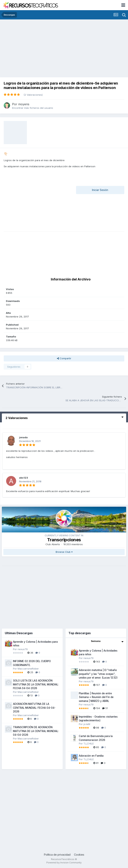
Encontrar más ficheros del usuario (33, 108)
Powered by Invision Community (64, 863)
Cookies (79, 855)
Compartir (64, 358)
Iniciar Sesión (100, 190)
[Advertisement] (64, 47)
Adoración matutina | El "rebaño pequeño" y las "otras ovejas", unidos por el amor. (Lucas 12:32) (98, 674)
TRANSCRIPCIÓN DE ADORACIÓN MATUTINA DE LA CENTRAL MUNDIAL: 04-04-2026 (36, 731)
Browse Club (64, 552)
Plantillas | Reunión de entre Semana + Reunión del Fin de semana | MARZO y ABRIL (96, 697)
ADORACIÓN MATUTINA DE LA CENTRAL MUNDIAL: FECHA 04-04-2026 (34, 708)
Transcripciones (64, 540)
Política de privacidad (57, 855)
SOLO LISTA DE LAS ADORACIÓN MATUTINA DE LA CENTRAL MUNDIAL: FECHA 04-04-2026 (36, 684)
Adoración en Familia (91, 756)
